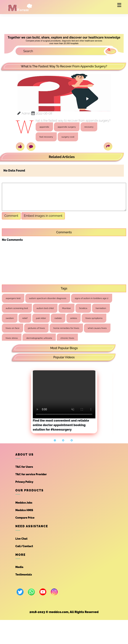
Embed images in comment (43, 216)
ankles (74, 318)
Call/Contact (24, 546)
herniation (101, 308)
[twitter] (20, 592)
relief (25, 318)
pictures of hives (36, 328)
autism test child (45, 308)
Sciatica (83, 308)
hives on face (13, 328)
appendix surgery (67, 127)
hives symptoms (94, 318)
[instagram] (54, 592)
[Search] (64, 51)
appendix (44, 127)
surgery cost (68, 137)
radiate (58, 318)
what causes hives (97, 328)
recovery (89, 127)
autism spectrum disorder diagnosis (48, 298)
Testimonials (24, 575)
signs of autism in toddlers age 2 (92, 298)
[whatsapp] (31, 592)
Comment (11, 216)
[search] (111, 51)
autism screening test (17, 308)
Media (19, 567)
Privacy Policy (24, 482)
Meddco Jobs (24, 503)
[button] (56, 440)
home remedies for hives (66, 328)
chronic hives (67, 338)
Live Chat (21, 539)
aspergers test (13, 298)
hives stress (12, 338)
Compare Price (25, 518)
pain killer (41, 318)
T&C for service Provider (31, 474)
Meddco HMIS (24, 510)
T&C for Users (24, 467)
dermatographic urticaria (39, 338)
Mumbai (66, 308)
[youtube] (43, 592)
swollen (10, 318)
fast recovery (46, 137)
